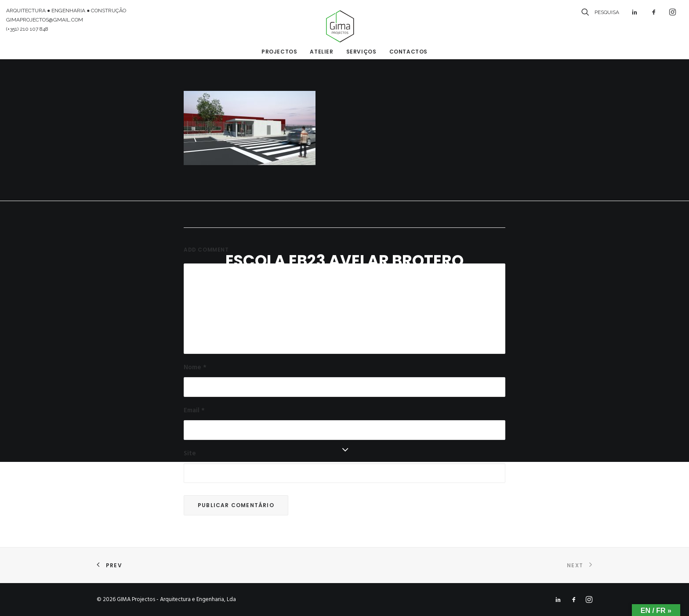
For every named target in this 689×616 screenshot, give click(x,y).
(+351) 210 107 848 (27, 29)
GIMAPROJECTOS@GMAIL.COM (45, 20)
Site (190, 454)
